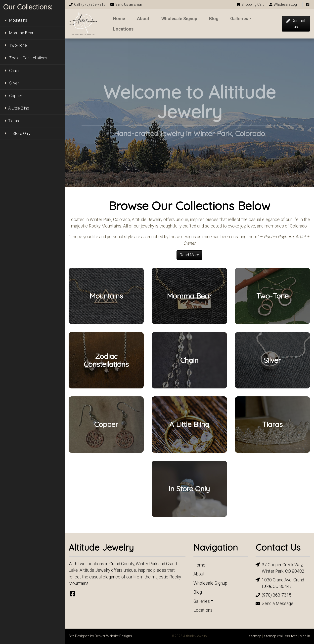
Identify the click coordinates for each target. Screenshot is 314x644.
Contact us (296, 24)
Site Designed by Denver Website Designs (100, 636)
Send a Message (274, 604)
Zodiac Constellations (25, 58)
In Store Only (17, 133)
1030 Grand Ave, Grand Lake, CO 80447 (280, 583)
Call (87, 4)
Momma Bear (18, 33)
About (143, 19)
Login (284, 4)
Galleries (239, 19)
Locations (123, 29)
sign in (305, 636)
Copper (13, 96)
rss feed (291, 636)
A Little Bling (16, 108)
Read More (189, 255)
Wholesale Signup (179, 19)
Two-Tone (15, 45)
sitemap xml (273, 636)
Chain (11, 71)
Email (126, 4)
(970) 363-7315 (273, 595)
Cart (250, 4)
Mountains (15, 20)
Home (119, 19)
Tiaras (11, 121)
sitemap (255, 636)
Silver (11, 83)
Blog (214, 19)
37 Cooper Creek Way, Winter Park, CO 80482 (280, 568)
